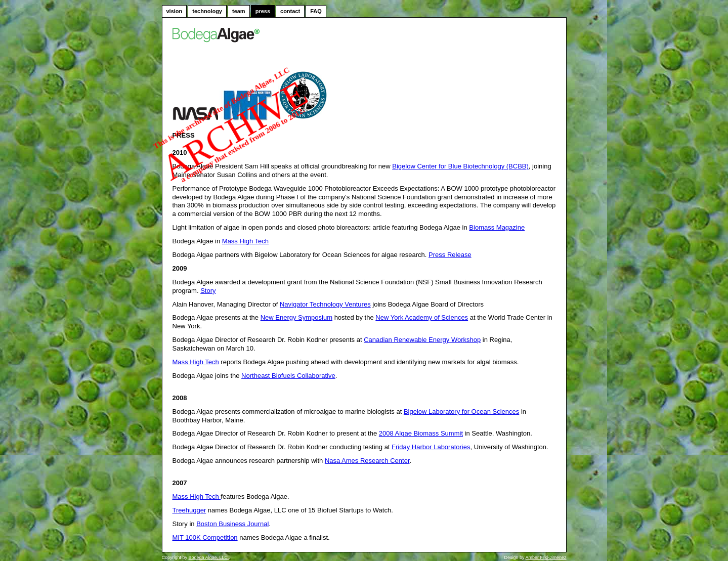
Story (208, 291)
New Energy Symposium (296, 317)
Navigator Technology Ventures (325, 304)
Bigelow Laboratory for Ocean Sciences (461, 412)
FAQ (316, 11)
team (239, 11)
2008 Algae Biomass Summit (421, 433)
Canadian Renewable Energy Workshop (422, 340)
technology (207, 11)
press (263, 11)
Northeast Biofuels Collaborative (288, 376)
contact (290, 11)
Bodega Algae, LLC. (209, 557)
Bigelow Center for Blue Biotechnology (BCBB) (460, 166)
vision (175, 11)
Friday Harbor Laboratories (431, 447)
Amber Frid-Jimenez (546, 557)
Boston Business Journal (232, 524)
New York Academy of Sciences (422, 317)
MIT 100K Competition (205, 537)
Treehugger (189, 510)
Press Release (450, 255)
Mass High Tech (245, 241)
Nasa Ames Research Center (367, 461)
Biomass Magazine (497, 227)
